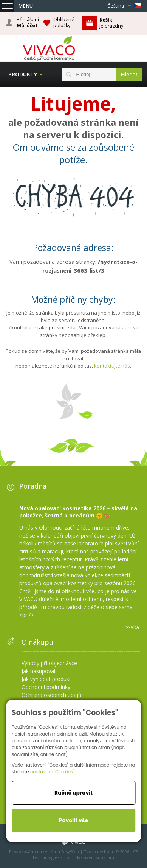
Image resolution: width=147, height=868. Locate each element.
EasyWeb (70, 852)
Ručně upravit (73, 793)
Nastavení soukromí (95, 857)
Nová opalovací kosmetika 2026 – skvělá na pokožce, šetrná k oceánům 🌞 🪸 (78, 512)
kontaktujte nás (112, 366)
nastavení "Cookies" (52, 772)
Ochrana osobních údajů (52, 695)
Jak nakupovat (39, 671)
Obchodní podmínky (46, 687)
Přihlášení (28, 23)
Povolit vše (73, 820)
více (135, 627)
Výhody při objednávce (49, 663)
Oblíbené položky (64, 23)
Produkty (23, 74)
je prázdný (111, 23)
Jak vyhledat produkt (46, 679)
